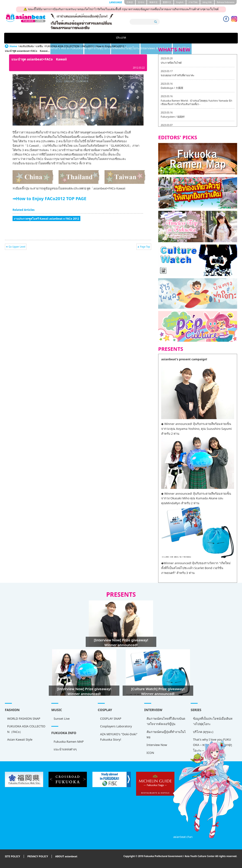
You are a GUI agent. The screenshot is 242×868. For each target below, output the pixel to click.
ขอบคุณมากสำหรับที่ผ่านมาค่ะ (178, 75)
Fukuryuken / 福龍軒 (173, 117)
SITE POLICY (13, 856)
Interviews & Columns (185, 38)
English (180, 2)
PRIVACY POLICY (38, 856)
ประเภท (20, 38)
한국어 (141, 2)
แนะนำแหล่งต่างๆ (65, 749)
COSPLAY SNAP (111, 719)
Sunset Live (62, 719)
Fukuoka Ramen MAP (69, 742)
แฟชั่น (39, 46)
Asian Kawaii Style (20, 739)
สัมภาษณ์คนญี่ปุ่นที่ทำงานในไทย (166, 734)
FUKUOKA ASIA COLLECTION (62, 46)
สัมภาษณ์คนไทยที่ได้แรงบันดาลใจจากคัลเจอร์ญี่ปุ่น (166, 721)
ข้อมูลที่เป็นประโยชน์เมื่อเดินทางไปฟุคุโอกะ (213, 721)
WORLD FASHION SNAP (24, 719)
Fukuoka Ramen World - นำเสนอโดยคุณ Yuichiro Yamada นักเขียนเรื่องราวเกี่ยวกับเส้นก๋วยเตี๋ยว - (196, 102)
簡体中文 (154, 2)
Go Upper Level (17, 247)
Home (13, 46)
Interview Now (157, 745)
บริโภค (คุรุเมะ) (203, 732)
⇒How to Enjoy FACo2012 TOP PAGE (49, 198)
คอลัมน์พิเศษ (222, 38)
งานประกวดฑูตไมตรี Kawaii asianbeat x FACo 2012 (46, 219)
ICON (150, 753)
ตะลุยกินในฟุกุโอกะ (102, 38)
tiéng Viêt (207, 2)
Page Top (145, 247)
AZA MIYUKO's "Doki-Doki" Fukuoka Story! (119, 737)
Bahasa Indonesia (226, 2)
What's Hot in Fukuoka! (59, 38)
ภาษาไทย (193, 2)
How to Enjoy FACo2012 (110, 46)
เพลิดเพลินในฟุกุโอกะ (142, 38)
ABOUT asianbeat (66, 856)
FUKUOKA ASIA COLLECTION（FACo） (26, 729)
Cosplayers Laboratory (116, 726)
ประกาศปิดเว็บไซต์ (171, 63)
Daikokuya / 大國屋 (172, 88)
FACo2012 (88, 46)
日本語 (130, 2)
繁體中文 (167, 2)
